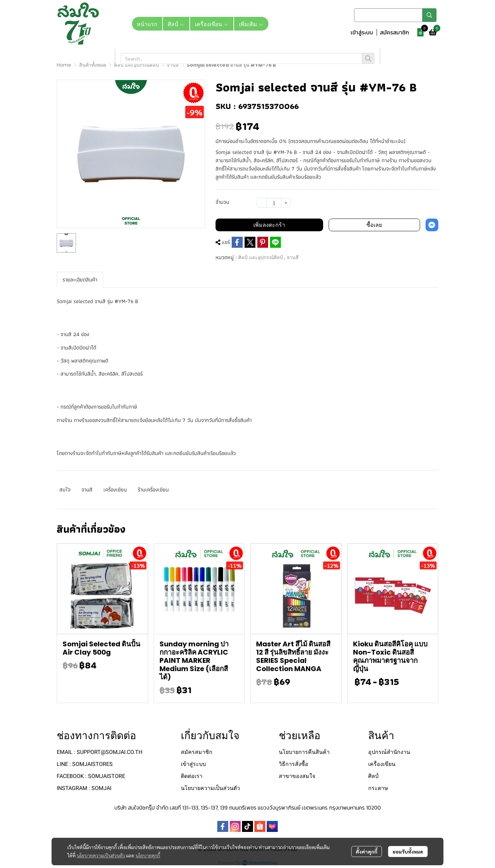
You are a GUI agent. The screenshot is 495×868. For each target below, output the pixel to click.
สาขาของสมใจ (297, 776)
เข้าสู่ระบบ (362, 32)
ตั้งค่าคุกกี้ (367, 852)
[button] (395, 15)
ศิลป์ (373, 776)
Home (64, 65)
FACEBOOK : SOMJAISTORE (91, 776)
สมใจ (65, 489)
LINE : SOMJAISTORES (85, 764)
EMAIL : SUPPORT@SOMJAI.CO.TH (100, 752)
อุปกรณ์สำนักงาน (389, 752)
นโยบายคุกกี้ (148, 855)
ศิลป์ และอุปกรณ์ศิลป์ (136, 65)
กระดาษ (378, 788)
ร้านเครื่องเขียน (153, 489)
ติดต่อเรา (192, 776)
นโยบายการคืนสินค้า (304, 752)
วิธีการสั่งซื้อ (294, 764)
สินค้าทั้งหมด (93, 65)
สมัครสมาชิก (394, 32)
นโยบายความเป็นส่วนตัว (101, 855)
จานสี (173, 65)
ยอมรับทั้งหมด (408, 852)
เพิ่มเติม (251, 24)
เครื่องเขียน (115, 489)
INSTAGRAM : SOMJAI (84, 788)
